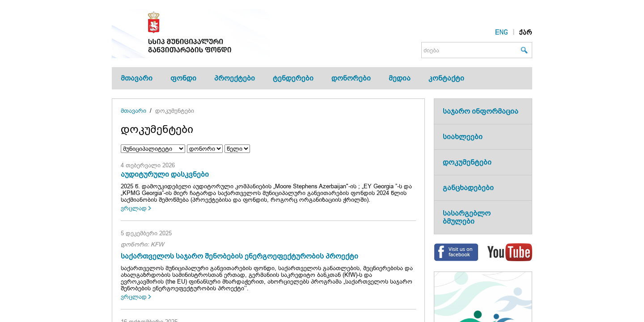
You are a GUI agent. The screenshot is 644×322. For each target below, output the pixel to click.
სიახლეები (463, 137)
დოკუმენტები (175, 111)
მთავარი (137, 78)
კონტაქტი (446, 78)
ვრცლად (134, 208)
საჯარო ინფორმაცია (481, 111)
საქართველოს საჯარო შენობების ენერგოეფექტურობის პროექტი (239, 256)
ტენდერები (293, 78)
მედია (400, 78)
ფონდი (183, 78)
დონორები (351, 78)
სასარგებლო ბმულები (467, 217)
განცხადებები (468, 188)
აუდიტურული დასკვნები (165, 174)
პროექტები (235, 78)
